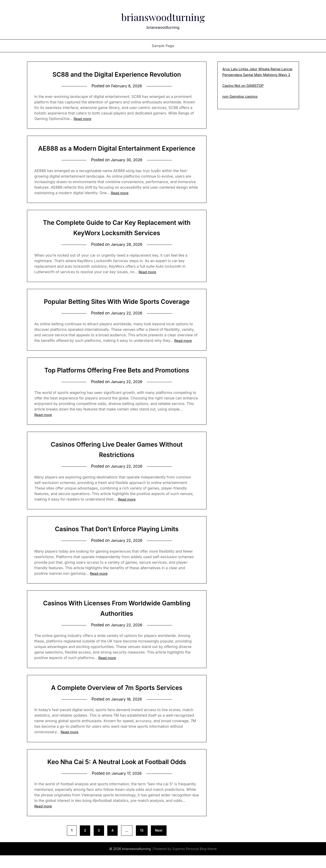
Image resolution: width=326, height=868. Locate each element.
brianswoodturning (163, 16)
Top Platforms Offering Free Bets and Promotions (117, 381)
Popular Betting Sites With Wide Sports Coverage (117, 312)
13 (142, 843)
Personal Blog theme (201, 861)
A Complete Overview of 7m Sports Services (117, 700)
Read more (82, 119)
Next (159, 843)
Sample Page (163, 46)
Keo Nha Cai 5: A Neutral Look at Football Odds (117, 774)
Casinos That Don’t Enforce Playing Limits (117, 540)
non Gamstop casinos (240, 96)
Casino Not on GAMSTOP (243, 86)
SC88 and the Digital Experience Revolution (117, 74)
